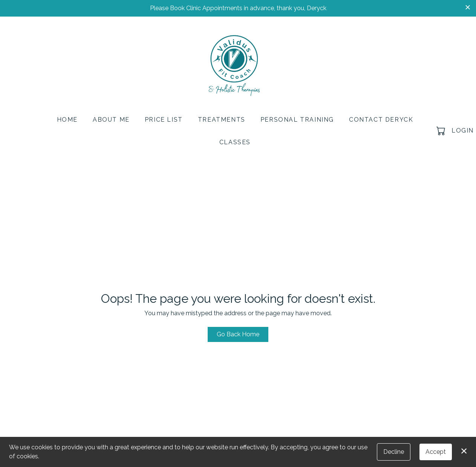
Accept (436, 452)
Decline (394, 452)
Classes (235, 142)
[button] (442, 131)
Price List (164, 120)
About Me (111, 120)
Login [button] (463, 130)
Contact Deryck (381, 120)
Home (67, 120)
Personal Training (297, 120)
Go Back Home (238, 334)
